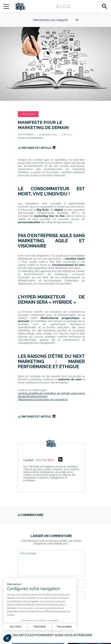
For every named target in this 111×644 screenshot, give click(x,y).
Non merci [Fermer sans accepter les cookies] (16, 627)
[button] (7, 638)
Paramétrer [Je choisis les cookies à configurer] (40, 627)
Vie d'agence (28, 114)
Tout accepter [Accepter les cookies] (64, 627)
